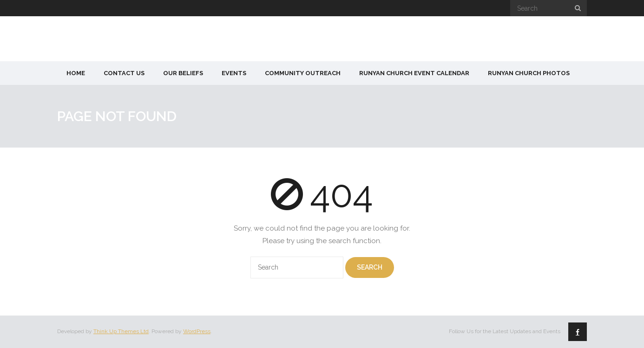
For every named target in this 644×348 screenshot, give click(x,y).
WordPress (197, 331)
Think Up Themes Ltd (121, 331)
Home (76, 73)
